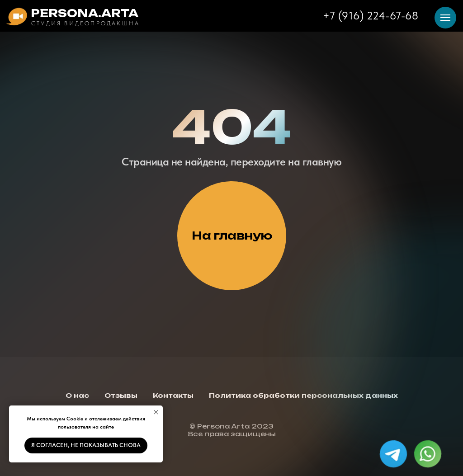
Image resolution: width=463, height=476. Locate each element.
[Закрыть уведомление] (156, 412)
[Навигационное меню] (445, 18)
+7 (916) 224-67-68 (371, 16)
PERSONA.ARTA (85, 13)
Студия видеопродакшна (85, 23)
